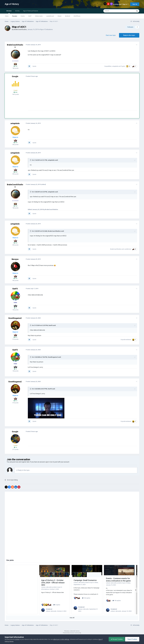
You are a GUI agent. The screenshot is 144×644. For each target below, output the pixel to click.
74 (15, 447)
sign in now (49, 462)
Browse (9, 12)
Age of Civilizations (46, 29)
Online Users (39, 16)
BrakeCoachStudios (20, 29)
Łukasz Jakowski (46, 587)
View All (72, 618)
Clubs (7, 16)
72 (15, 308)
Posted (33, 45)
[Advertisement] (65, 96)
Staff (30, 16)
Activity (17, 11)
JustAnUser (128, 249)
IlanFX (15, 289)
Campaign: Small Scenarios (85, 580)
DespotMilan (109, 66)
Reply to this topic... (23, 470)
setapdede (116, 66)
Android (68, 16)
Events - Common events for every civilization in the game (118, 580)
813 (15, 337)
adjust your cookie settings (61, 639)
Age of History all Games (31, 11)
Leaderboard (50, 16)
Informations (45, 589)
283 (15, 278)
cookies (17, 639)
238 (15, 143)
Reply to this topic (129, 35)
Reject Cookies (132, 639)
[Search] (114, 11)
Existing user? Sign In (121, 4)
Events (23, 16)
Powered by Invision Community (72, 633)
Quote (34, 66)
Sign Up (135, 4)
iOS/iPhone (77, 16)
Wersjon (15, 259)
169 (15, 66)
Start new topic (111, 35)
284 (15, 92)
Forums (15, 16)
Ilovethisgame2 (15, 318)
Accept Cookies (117, 639)
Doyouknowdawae (126, 340)
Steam (60, 16)
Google (15, 76)
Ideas (96, 582)
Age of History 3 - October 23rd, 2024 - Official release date (53, 583)
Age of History (12, 4)
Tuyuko (124, 66)
